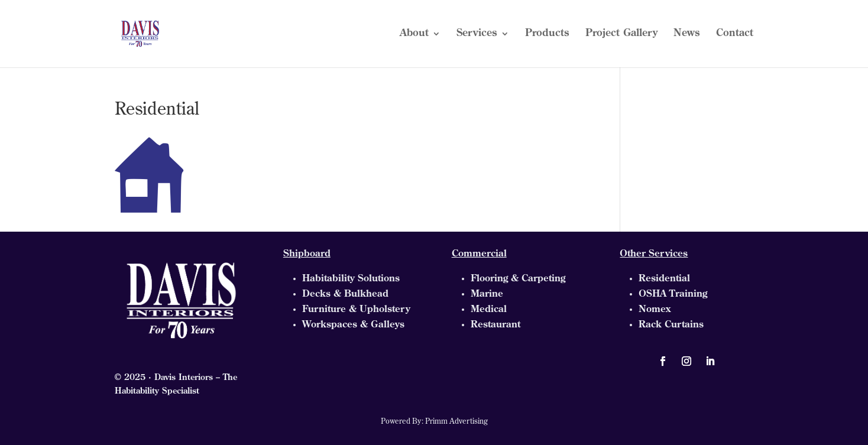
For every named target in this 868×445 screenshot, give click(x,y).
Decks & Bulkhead (345, 294)
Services (477, 34)
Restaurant (495, 325)
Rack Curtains (671, 325)
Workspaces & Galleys (353, 325)
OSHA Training (673, 294)
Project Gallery (621, 34)
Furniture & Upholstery (356, 310)
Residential (664, 279)
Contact (735, 34)
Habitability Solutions (351, 279)
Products (547, 34)
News (687, 34)
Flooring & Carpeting (518, 279)
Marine (487, 294)
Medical (489, 310)
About (414, 34)
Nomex (655, 310)
